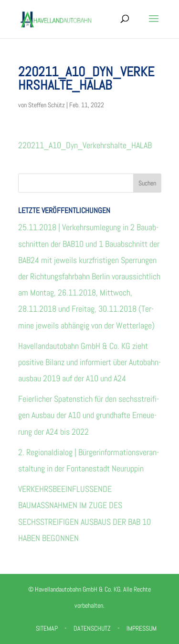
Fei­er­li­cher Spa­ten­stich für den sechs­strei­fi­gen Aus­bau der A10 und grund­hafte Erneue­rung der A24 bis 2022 (89, 415)
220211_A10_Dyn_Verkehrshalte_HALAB (85, 145)
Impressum (142, 628)
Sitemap (47, 628)
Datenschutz (92, 628)
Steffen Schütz (47, 105)
